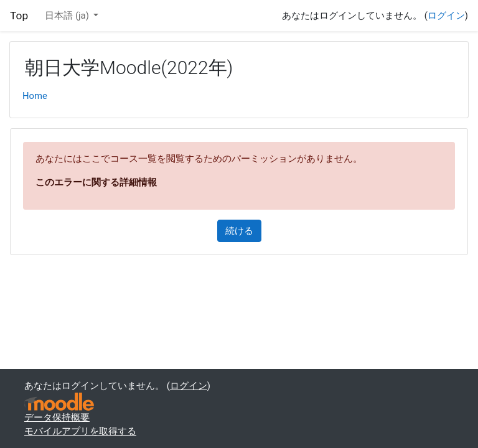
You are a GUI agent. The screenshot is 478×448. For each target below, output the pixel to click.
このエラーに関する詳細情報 (96, 182)
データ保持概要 (57, 418)
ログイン (446, 16)
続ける (239, 231)
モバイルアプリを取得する (80, 431)
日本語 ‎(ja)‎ (68, 16)
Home (35, 96)
